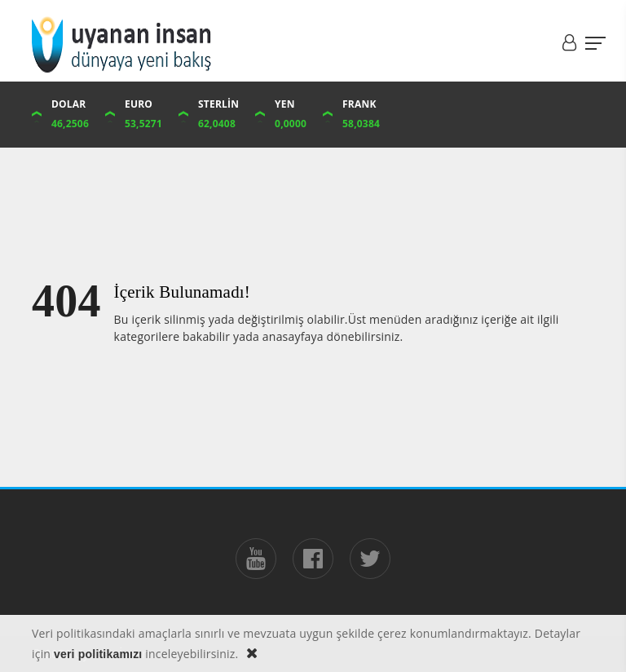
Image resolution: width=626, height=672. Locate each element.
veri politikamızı (98, 654)
